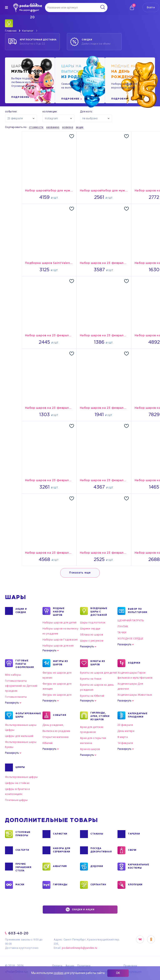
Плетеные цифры (16, 800)
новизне (68, 127)
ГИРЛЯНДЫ (60, 885)
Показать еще (80, 573)
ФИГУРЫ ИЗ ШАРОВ (60, 663)
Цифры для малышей (19, 736)
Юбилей (48, 743)
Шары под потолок (93, 622)
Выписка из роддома (56, 731)
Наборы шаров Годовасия (60, 640)
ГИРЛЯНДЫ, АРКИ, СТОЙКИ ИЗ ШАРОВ (100, 716)
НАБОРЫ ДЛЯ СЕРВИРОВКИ (62, 850)
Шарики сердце (90, 629)
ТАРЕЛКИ (134, 834)
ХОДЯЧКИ (134, 663)
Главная (11, 31)
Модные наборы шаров (59, 612)
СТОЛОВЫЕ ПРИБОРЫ (23, 834)
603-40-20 (18, 933)
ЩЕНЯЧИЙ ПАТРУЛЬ (131, 620)
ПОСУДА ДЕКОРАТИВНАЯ (101, 850)
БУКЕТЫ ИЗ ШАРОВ (98, 663)
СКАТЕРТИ (22, 850)
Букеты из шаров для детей (99, 673)
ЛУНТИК (123, 626)
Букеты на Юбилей (92, 696)
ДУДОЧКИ (97, 867)
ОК (118, 973)
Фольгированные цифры (21, 777)
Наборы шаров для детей (60, 622)
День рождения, (53, 725)
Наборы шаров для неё (58, 646)
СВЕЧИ (132, 850)
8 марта (123, 737)
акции (80, 127)
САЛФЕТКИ (60, 834)
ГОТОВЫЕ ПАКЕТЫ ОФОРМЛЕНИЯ (25, 664)
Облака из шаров (92, 635)
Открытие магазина (56, 737)
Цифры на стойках (17, 783)
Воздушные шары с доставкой (99, 612)
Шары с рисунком (92, 641)
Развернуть (49, 650)
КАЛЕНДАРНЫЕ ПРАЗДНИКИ (138, 715)
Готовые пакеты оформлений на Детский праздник (21, 686)
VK (140, 939)
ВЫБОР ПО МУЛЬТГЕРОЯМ (138, 611)
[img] (6, 7)
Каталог (28, 31)
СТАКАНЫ (97, 834)
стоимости (36, 127)
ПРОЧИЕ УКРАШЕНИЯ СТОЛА (23, 867)
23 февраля (125, 725)
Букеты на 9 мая (91, 679)
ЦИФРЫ (20, 767)
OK (151, 939)
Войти (151, 7)
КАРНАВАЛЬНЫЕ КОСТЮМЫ (138, 867)
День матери (126, 731)
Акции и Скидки (21, 611)
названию (53, 127)
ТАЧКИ (122, 632)
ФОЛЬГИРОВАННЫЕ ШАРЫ (26, 715)
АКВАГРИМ (60, 867)
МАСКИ (20, 885)
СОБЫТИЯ (59, 715)
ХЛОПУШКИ (135, 885)
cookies (59, 973)
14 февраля (125, 743)
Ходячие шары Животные (135, 695)
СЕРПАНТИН (98, 885)
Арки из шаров (90, 749)
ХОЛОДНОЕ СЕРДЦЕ (130, 639)
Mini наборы (13, 675)
